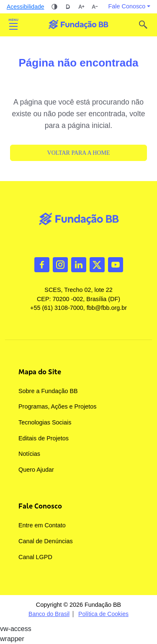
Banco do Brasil (49, 614)
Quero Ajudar (36, 470)
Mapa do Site (40, 372)
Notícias (29, 454)
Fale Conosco (40, 506)
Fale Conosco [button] (127, 6)
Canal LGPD (35, 557)
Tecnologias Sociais (45, 422)
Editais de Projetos (44, 438)
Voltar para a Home (79, 153)
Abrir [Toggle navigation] (13, 25)
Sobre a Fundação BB (48, 391)
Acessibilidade (26, 7)
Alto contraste (54, 7)
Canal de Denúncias (46, 541)
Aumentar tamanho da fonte (81, 7)
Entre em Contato (42, 525)
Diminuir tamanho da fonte (95, 7)
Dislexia (68, 7)
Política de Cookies (103, 614)
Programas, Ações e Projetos (57, 406)
